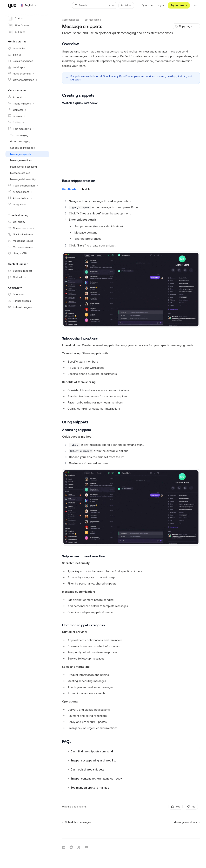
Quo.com (147, 5)
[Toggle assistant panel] (126, 5)
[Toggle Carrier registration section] (27, 80)
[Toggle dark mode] (195, 5)
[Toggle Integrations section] (27, 205)
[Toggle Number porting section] (27, 74)
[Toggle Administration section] (27, 198)
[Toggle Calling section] (27, 123)
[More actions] (197, 26)
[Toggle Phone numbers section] (27, 104)
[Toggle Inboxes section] (27, 116)
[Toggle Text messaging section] (27, 129)
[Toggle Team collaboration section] (27, 186)
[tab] (70, 189)
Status (15, 18)
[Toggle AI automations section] (27, 192)
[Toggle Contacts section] (27, 110)
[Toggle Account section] (27, 97)
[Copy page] (183, 26)
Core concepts (71, 20)
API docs (17, 32)
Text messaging (92, 20)
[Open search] (95, 5)
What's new (19, 25)
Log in (160, 5)
